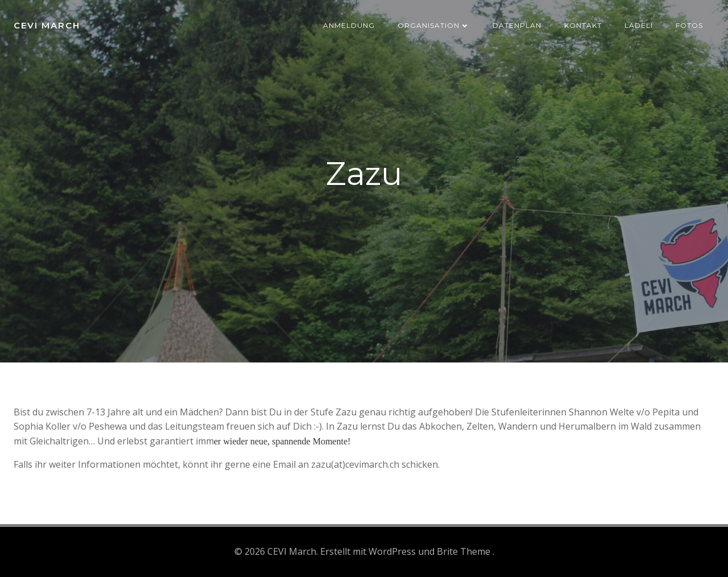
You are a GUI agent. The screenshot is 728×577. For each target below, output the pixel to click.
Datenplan (517, 25)
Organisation (434, 25)
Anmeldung (349, 25)
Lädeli (639, 25)
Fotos (689, 25)
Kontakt (583, 25)
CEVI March (47, 25)
